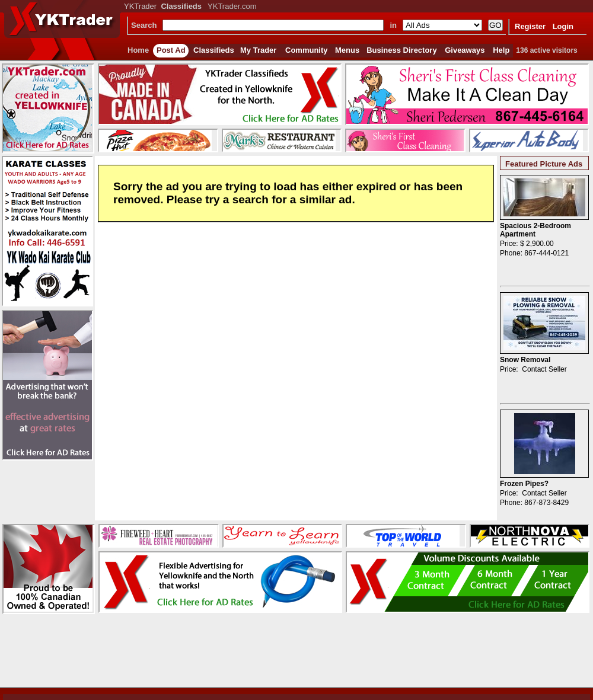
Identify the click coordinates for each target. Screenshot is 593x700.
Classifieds (214, 50)
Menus (347, 50)
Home (138, 50)
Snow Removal (525, 360)
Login (563, 26)
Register (530, 26)
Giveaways (465, 50)
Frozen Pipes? (524, 484)
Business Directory (402, 50)
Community (307, 50)
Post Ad (171, 50)
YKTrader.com (232, 6)
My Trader (258, 50)
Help (501, 50)
